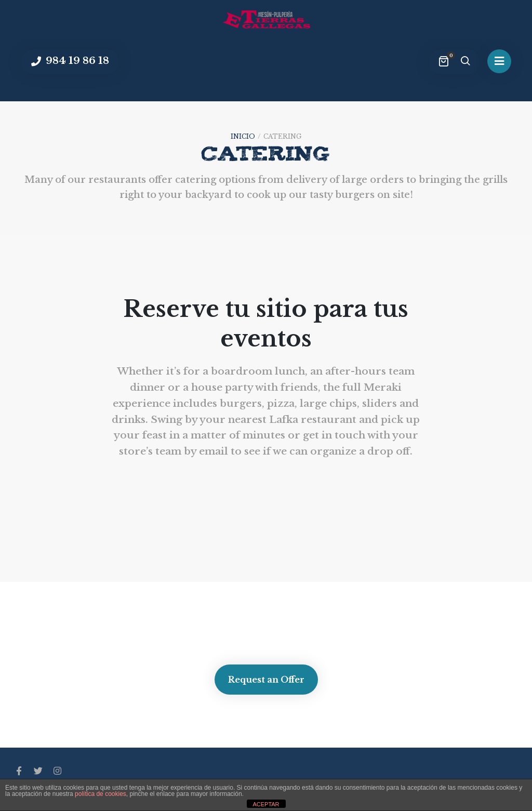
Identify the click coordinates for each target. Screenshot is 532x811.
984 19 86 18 (76, 61)
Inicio (243, 136)
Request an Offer (266, 680)
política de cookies (101, 794)
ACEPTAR (266, 804)
